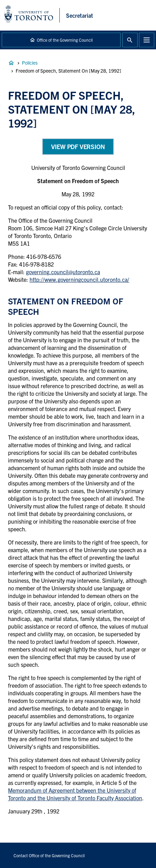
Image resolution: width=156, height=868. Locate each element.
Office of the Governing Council (65, 40)
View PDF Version (78, 146)
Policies (30, 63)
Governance (11, 63)
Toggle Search (130, 40)
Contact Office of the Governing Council (49, 855)
